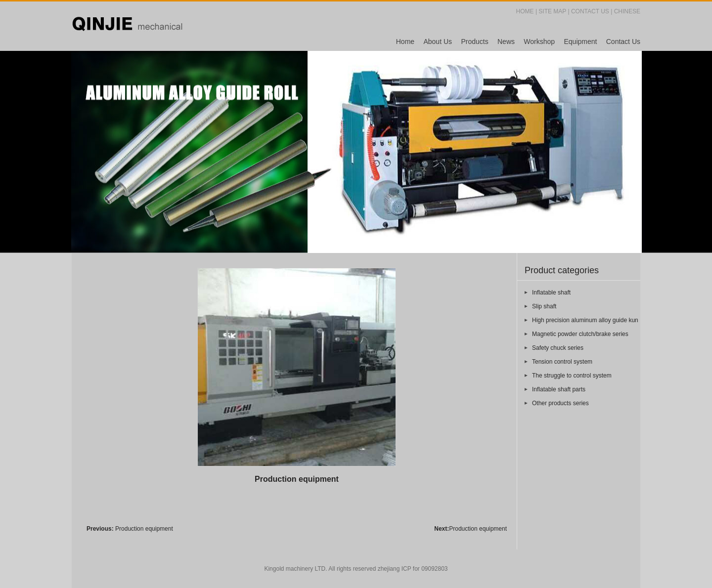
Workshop (539, 42)
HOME (525, 11)
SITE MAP (552, 11)
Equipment (580, 42)
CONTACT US (590, 11)
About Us (438, 42)
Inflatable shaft (551, 293)
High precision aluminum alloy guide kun (585, 320)
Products (474, 42)
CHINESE (627, 11)
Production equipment (144, 529)
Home (405, 42)
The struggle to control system (572, 376)
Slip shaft (544, 306)
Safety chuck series (558, 348)
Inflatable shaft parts (559, 389)
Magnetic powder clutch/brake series (580, 334)
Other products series (560, 403)
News (506, 42)
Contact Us (623, 42)
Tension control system (562, 362)
